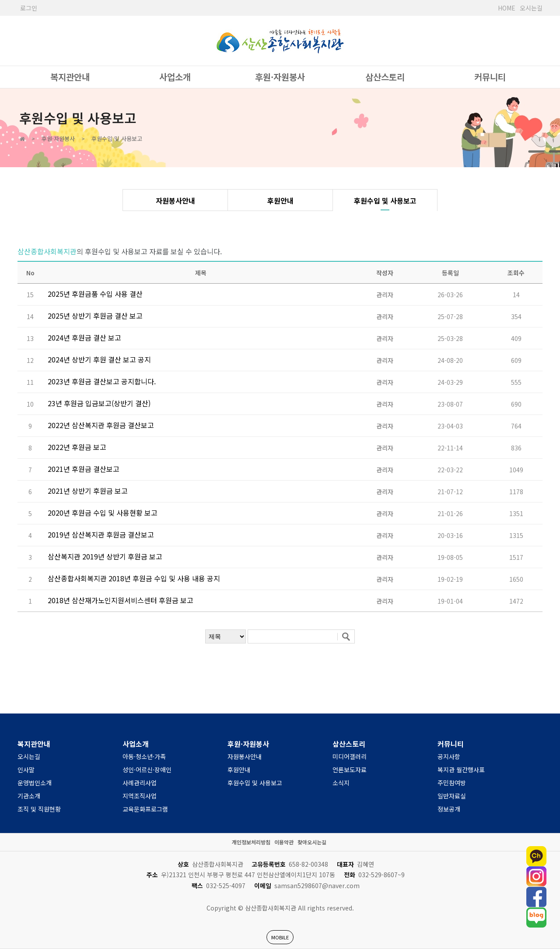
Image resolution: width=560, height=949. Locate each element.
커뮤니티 (490, 77)
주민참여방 (452, 783)
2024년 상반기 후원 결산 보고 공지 (99, 359)
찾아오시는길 (312, 842)
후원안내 (280, 200)
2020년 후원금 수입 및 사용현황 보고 (103, 513)
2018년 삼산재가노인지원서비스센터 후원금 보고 (121, 600)
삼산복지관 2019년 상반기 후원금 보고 (105, 556)
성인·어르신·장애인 (147, 770)
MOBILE (280, 937)
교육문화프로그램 (145, 809)
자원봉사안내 (175, 200)
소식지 (341, 783)
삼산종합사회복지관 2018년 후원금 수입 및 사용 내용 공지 (134, 578)
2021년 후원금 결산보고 (84, 469)
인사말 (26, 770)
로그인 (29, 8)
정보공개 (449, 809)
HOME (507, 8)
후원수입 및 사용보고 (385, 200)
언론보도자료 (350, 770)
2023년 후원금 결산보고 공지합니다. (102, 381)
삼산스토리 (385, 77)
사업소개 (175, 77)
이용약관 (284, 842)
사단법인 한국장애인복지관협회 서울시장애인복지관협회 (280, 41)
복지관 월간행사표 (461, 770)
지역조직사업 (140, 796)
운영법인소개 (35, 783)
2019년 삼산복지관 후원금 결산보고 (101, 534)
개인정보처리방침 (251, 842)
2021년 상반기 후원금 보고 (88, 491)
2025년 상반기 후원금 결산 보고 (95, 316)
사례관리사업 (140, 783)
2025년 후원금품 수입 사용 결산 (95, 294)
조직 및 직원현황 (39, 809)
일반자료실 (452, 796)
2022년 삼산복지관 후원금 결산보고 (101, 425)
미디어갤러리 (350, 756)
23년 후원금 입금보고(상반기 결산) (99, 403)
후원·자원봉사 (280, 77)
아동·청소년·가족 (144, 756)
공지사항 (449, 756)
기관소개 (29, 796)
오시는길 (531, 8)
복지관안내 (70, 77)
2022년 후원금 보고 (77, 447)
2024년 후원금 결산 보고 (84, 337)
